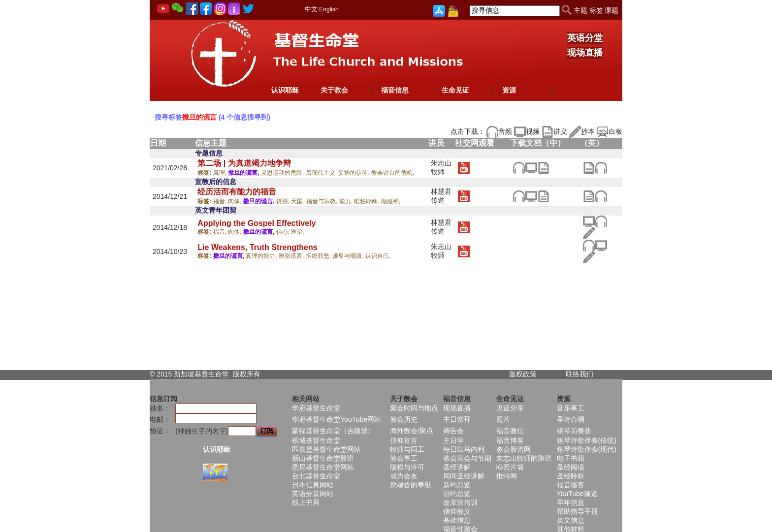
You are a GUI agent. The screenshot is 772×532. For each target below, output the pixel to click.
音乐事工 (571, 408)
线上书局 (306, 502)
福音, (221, 201)
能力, (347, 201)
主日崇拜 (457, 419)
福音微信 (510, 431)
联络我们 (579, 374)
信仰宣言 (404, 440)
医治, (298, 232)
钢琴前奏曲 (574, 431)
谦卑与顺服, (349, 256)
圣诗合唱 (571, 419)
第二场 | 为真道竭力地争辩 (244, 163)
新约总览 (457, 485)
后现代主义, (322, 173)
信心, (284, 232)
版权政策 (523, 374)
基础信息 (457, 520)
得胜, (284, 201)
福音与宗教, (323, 201)
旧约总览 (457, 494)
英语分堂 (585, 38)
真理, (221, 173)
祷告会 (453, 431)
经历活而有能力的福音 (237, 192)
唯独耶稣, (368, 201)
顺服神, (391, 201)
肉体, (236, 201)
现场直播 (585, 53)
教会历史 (404, 419)
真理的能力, (262, 256)
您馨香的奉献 (411, 485)
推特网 (507, 476)
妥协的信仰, (355, 173)
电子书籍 (571, 458)
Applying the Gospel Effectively (257, 223)
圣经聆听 (571, 476)
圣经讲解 (457, 467)
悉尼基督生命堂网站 (323, 467)
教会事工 (404, 458)
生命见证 (455, 90)
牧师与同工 (407, 449)
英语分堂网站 (313, 494)
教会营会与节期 (467, 458)
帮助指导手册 (578, 511)
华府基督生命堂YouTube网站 (337, 419)
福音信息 (395, 90)
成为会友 (404, 476)
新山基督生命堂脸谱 (323, 458)
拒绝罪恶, (319, 256)
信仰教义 (457, 511)
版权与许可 (407, 467)
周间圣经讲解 (464, 476)
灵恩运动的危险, (283, 173)
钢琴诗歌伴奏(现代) (587, 449)
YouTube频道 (577, 494)
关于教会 (334, 90)
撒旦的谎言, (244, 173)
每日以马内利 (464, 449)
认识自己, (378, 256)
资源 (509, 90)
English (329, 9)
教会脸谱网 (514, 449)
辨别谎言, (292, 256)
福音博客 (510, 440)
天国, (299, 201)
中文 (311, 9)
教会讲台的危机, (393, 173)
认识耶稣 (285, 90)
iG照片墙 (510, 467)
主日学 (453, 440)
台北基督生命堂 (316, 476)
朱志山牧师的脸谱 (524, 458)
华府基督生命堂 (316, 408)
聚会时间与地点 (414, 408)
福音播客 (571, 485)
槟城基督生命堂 (316, 440)
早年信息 (571, 502)
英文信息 (571, 520)
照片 (503, 419)
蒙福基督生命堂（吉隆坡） (333, 431)
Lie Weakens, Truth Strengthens (257, 247)
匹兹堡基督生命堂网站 (326, 449)
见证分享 (510, 408)
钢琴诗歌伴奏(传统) (587, 440)
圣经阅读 (571, 467)
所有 (254, 374)
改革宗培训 (460, 502)
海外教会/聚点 (412, 431)
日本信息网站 (313, 485)
